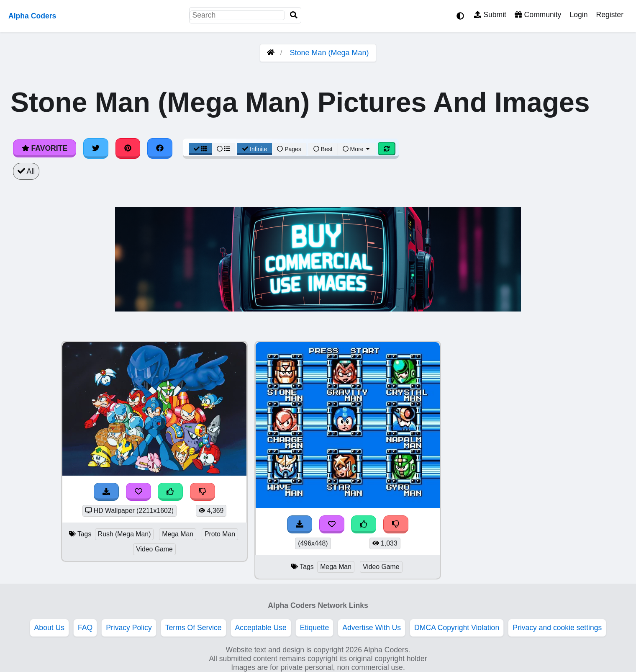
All (26, 171)
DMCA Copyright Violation (457, 628)
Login (578, 15)
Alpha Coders (32, 16)
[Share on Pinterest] (128, 148)
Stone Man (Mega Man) (329, 53)
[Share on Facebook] (160, 148)
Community (538, 15)
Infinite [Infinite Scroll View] (255, 149)
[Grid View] (200, 149)
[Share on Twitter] (96, 148)
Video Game (154, 549)
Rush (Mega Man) (124, 534)
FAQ (85, 628)
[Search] (294, 15)
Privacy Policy (129, 628)
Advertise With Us (372, 628)
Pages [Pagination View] (289, 149)
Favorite (45, 148)
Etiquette (314, 628)
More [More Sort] (357, 149)
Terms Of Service (194, 628)
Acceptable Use (261, 628)
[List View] (223, 149)
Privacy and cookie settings (557, 628)
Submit (490, 15)
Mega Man (178, 534)
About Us (49, 628)
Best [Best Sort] (323, 149)
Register (610, 15)
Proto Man (220, 534)
